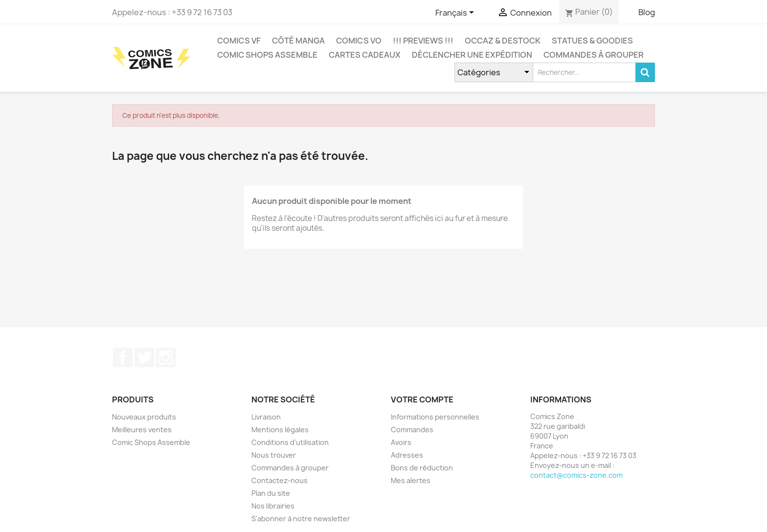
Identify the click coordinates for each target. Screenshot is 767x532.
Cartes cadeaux (365, 55)
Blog (647, 12)
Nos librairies (273, 506)
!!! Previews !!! (423, 41)
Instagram (166, 357)
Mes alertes (411, 480)
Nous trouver (274, 455)
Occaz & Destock (503, 41)
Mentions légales (280, 430)
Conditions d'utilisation (290, 442)
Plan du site (271, 493)
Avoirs (401, 442)
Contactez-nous (280, 480)
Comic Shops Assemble (267, 55)
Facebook (123, 357)
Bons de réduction (422, 468)
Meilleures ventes (142, 430)
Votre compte (422, 399)
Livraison (266, 417)
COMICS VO (359, 41)
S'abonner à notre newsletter (301, 519)
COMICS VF (239, 41)
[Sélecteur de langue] (456, 13)
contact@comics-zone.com (576, 475)
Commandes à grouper (594, 55)
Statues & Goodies (592, 41)
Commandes (412, 430)
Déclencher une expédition (472, 55)
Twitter (144, 357)
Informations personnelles (435, 417)
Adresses (407, 455)
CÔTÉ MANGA (298, 41)
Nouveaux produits (144, 417)
